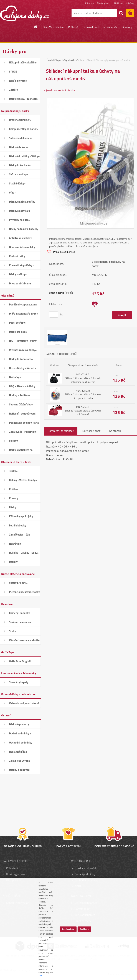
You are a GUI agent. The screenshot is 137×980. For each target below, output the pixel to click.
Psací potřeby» (18, 323)
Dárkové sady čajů (20, 211)
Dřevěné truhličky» (20, 120)
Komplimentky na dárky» (24, 129)
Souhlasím (84, 929)
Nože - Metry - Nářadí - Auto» (22, 369)
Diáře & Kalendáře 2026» (24, 314)
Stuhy (12, 631)
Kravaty (14, 498)
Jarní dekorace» (18, 81)
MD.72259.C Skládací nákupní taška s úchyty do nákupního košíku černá (83, 378)
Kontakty (127, 27)
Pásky (13, 507)
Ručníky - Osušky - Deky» (24, 553)
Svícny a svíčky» (18, 174)
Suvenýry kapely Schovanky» (19, 683)
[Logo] (25, 13)
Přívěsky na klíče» (20, 220)
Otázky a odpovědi (20, 770)
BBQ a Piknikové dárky (22, 386)
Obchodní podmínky (21, 743)
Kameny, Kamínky (19, 613)
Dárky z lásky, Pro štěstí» (24, 99)
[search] (121, 13)
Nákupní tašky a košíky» (23, 62)
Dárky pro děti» (18, 332)
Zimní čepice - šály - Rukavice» (21, 536)
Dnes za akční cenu (20, 283)
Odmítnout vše (68, 929)
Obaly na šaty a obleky (22, 247)
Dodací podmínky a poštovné (20, 735)
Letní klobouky (18, 525)
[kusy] (54, 314)
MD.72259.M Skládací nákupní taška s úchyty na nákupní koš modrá (83, 394)
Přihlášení (90, 3)
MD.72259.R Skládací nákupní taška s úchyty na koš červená (83, 411)
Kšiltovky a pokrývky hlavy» (21, 518)
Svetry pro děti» (18, 583)
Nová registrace (104, 3)
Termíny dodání (90, 27)
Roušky (13, 562)
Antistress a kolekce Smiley (21, 239)
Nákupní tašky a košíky (64, 60)
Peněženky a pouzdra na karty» (23, 306)
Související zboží (92, 431)
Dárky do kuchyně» (20, 165)
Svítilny (13, 441)
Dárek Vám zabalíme (53, 27)
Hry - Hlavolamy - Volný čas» (23, 342)
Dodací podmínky (85, 874)
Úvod (49, 60)
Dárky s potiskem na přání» (21, 451)
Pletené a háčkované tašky (24, 592)
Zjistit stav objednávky (124, 3)
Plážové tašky (17, 256)
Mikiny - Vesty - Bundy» (23, 480)
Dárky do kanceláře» (21, 359)
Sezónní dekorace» (20, 622)
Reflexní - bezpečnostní (23, 414)
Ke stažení (115, 431)
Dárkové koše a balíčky (22, 202)
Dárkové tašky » (18, 147)
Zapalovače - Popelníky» (23, 432)
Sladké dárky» (17, 183)
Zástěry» (14, 90)
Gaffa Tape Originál (20, 661)
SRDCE (13, 72)
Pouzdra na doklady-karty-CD (25, 424)
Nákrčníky (15, 544)
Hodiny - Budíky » (19, 395)
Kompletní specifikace (61, 431)
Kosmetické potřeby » (22, 265)
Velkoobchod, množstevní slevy (24, 704)
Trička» (13, 471)
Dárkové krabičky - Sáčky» (24, 156)
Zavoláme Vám (111, 27)
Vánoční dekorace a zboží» (24, 640)
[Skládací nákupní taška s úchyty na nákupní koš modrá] (91, 100)
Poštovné (73, 27)
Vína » (13, 193)
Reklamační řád (18, 752)
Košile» (13, 489)
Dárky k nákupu (18, 274)
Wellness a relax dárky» (23, 350)
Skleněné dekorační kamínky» (20, 139)
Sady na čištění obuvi (21, 404)
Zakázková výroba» (20, 761)
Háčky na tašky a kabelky (24, 229)
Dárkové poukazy (19, 724)
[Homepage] (36, 27)
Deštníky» (15, 377)
